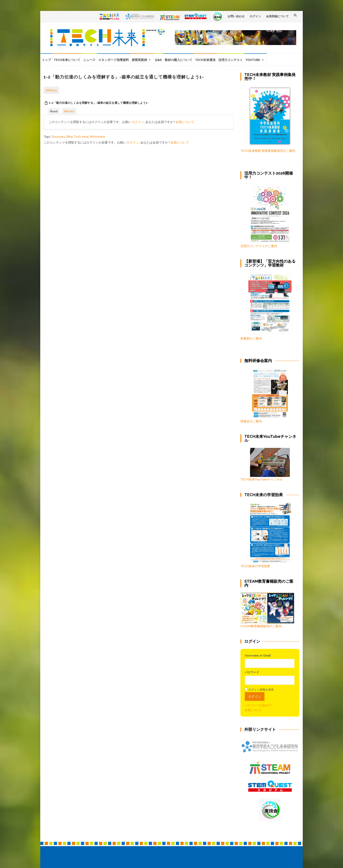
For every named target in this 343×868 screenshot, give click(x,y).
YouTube (253, 60)
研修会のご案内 (264, 396)
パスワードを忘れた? (258, 705)
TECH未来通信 (205, 60)
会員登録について (277, 16)
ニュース (89, 60)
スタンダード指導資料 (114, 60)
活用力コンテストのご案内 (259, 246)
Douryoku (58, 136)
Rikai (69, 136)
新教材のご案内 (251, 338)
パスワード (252, 672)
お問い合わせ (236, 16)
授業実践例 (139, 60)
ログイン (255, 16)
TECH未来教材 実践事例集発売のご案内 (268, 151)
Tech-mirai (81, 136)
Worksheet (97, 136)
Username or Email (258, 655)
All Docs (51, 90)
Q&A (158, 60)
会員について (185, 122)
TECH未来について (67, 60)
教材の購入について (178, 60)
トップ (46, 60)
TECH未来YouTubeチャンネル (265, 464)
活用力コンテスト (231, 60)
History (69, 111)
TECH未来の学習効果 (255, 566)
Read (54, 111)
